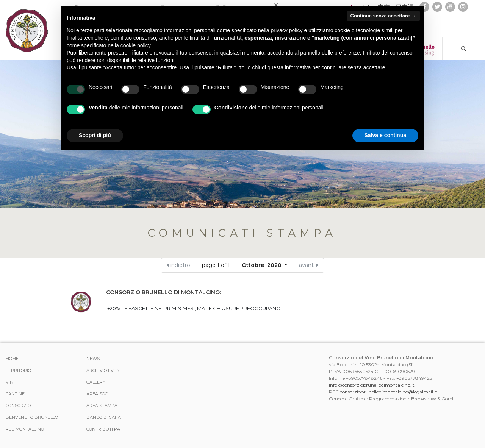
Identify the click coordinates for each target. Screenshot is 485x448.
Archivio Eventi (105, 370)
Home (12, 359)
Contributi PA (103, 429)
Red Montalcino (25, 429)
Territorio (18, 370)
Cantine (15, 394)
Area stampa (102, 406)
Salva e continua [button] (385, 135)
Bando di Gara (104, 417)
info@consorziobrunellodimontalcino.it (372, 385)
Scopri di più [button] (95, 135)
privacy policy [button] (287, 30)
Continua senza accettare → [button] (383, 16)
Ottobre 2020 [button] (262, 265)
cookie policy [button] (135, 45)
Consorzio (18, 406)
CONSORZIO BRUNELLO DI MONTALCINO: (163, 292)
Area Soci (98, 394)
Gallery (96, 382)
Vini (10, 382)
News (93, 359)
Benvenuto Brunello (32, 417)
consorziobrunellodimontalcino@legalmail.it (389, 392)
